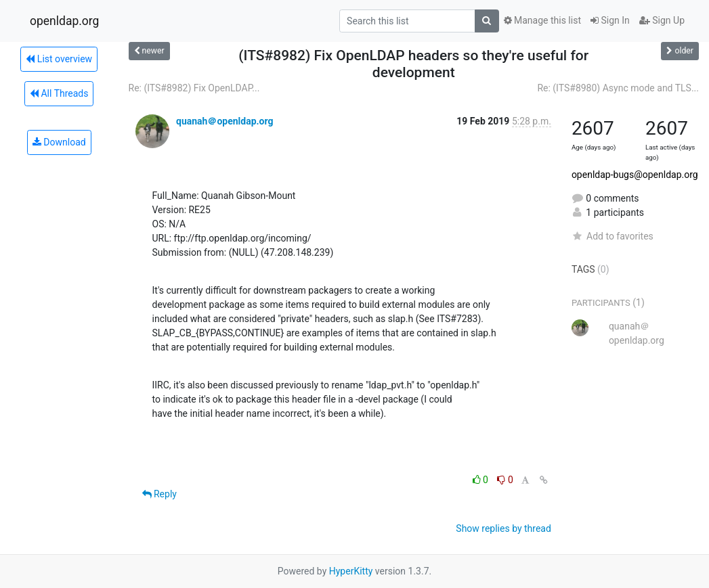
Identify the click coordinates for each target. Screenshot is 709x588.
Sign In (610, 20)
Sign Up (662, 20)
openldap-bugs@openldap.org (635, 175)
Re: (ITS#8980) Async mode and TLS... (618, 88)
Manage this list (542, 20)
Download (59, 142)
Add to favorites (613, 236)
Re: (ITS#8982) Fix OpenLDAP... (194, 88)
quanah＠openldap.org (225, 121)
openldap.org (64, 21)
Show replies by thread (503, 528)
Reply (159, 494)
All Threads (59, 93)
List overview (59, 59)
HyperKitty (351, 571)
